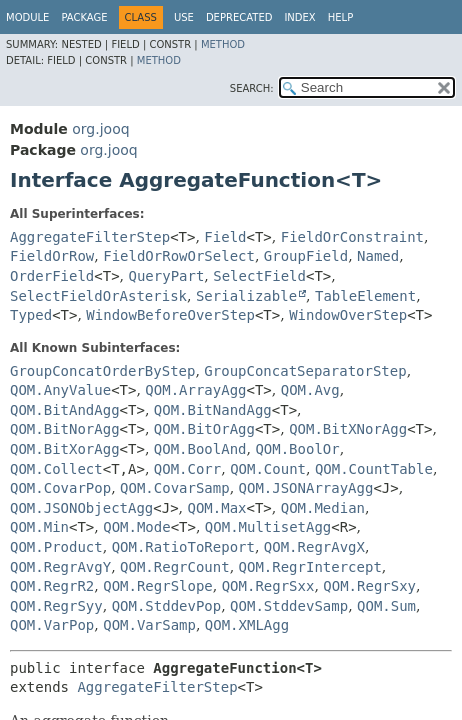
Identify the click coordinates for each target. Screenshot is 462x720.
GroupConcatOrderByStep (102, 371)
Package (84, 17)
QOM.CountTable (374, 469)
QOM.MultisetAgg (268, 527)
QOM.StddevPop (167, 606)
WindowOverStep (348, 315)
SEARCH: (252, 88)
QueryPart (167, 276)
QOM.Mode (136, 527)
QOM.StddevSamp (289, 606)
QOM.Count (268, 469)
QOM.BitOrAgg (204, 429)
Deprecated (239, 17)
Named (378, 256)
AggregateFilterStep (90, 237)
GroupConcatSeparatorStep (305, 371)
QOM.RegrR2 (52, 586)
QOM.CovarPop (60, 488)
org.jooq (100, 129)
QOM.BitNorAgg (65, 429)
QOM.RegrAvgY (60, 567)
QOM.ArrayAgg (195, 390)
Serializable (246, 296)
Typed (31, 315)
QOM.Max (217, 508)
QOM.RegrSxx (268, 586)
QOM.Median (323, 508)
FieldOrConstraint (352, 237)
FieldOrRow (52, 256)
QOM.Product (56, 547)
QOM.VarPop (52, 625)
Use (184, 17)
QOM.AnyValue (60, 390)
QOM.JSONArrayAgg (306, 488)
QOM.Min (39, 527)
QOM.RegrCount (175, 567)
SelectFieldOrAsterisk (98, 296)
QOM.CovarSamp (175, 488)
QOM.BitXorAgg (65, 449)
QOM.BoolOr (297, 449)
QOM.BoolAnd (200, 449)
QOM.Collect (56, 469)
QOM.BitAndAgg (65, 410)
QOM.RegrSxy (369, 586)
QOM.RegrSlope (158, 586)
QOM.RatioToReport (183, 547)
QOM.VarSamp (149, 625)
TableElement (365, 296)
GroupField (306, 256)
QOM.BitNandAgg (213, 410)
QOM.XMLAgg (247, 625)
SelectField (259, 276)
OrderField (52, 276)
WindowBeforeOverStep (170, 315)
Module (27, 17)
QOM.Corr (187, 469)
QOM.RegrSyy (56, 606)
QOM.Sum (386, 606)
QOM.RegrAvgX (314, 547)
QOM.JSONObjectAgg (81, 508)
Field (225, 237)
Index (299, 17)
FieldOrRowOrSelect (179, 256)
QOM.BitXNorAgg (348, 429)
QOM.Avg (310, 390)
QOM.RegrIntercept (310, 567)
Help (340, 17)
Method (223, 44)
